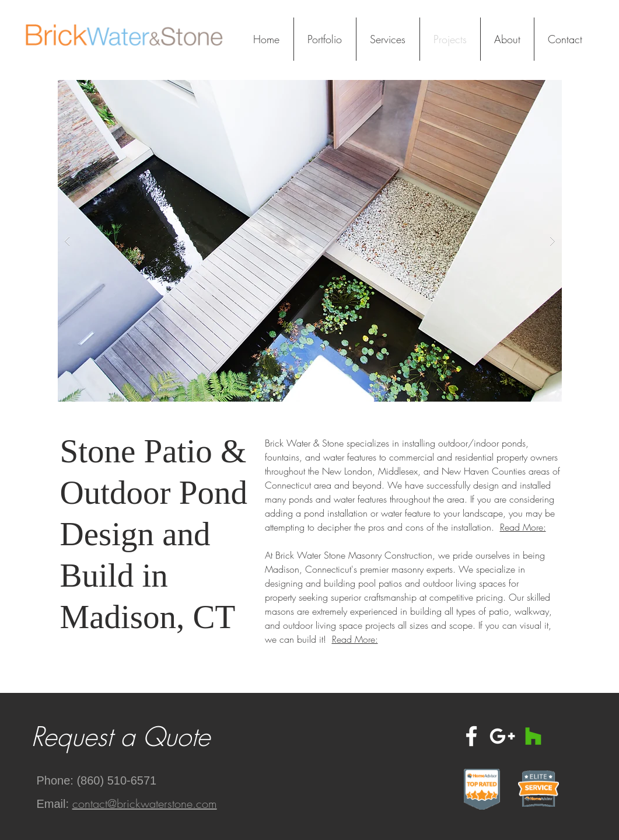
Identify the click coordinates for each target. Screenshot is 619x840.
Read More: (523, 527)
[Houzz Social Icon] (533, 736)
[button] (310, 241)
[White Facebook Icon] (471, 736)
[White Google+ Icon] (502, 736)
